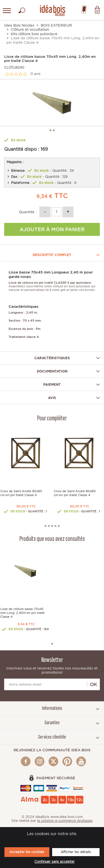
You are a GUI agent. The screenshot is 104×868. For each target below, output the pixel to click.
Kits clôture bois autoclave (34, 34)
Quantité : (28, 212)
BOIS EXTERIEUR (56, 25)
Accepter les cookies (27, 852)
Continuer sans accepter (54, 862)
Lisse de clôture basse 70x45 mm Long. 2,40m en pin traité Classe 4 (22, 613)
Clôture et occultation (30, 29)
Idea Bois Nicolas (19, 25)
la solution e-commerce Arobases (65, 821)
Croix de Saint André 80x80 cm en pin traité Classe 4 (21, 493)
